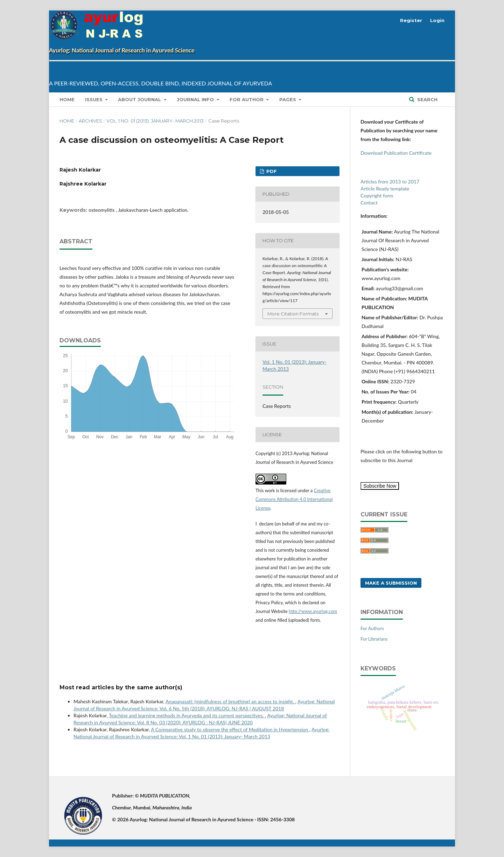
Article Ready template (385, 189)
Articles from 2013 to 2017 (390, 182)
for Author (247, 99)
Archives (90, 121)
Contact (369, 203)
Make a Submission (391, 583)
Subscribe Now (380, 486)
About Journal (140, 99)
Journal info (196, 99)
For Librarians (374, 639)
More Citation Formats (293, 314)
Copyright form (377, 196)
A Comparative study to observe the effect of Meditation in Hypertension (230, 729)
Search (427, 99)
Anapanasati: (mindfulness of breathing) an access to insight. (230, 701)
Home (67, 99)
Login (437, 20)
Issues (94, 99)
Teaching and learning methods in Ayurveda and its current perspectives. (187, 715)
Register (411, 20)
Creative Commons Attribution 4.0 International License (294, 499)
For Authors (372, 628)
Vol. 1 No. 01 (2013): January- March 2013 (155, 121)
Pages (288, 99)
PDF (271, 171)
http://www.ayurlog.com (313, 611)
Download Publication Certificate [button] (396, 153)
